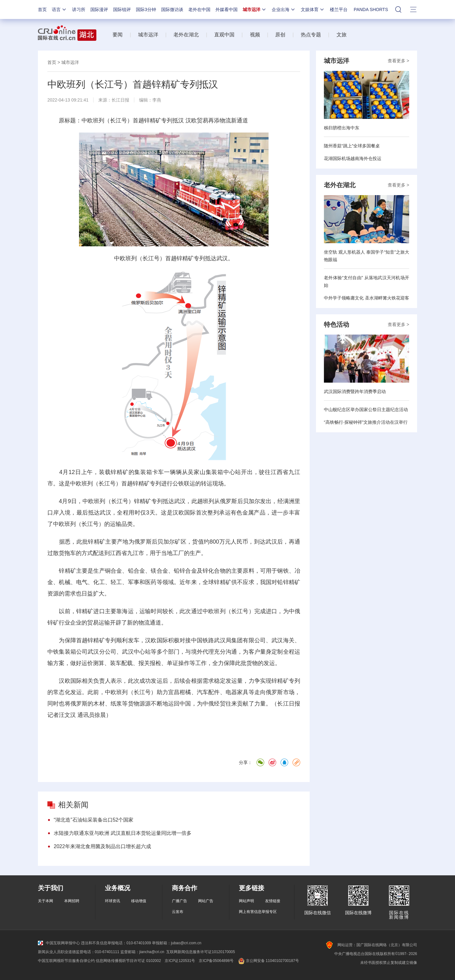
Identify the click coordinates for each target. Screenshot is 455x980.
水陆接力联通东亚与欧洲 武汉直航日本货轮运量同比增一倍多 (123, 833)
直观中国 (224, 35)
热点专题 (311, 35)
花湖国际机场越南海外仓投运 (353, 158)
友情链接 (273, 901)
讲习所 (79, 9)
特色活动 (337, 324)
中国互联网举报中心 (59, 943)
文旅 (342, 35)
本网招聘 (72, 901)
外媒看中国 (227, 9)
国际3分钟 (146, 9)
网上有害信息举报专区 (258, 912)
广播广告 (179, 901)
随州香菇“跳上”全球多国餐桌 (352, 146)
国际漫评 (99, 9)
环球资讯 (112, 901)
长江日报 (120, 100)
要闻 (118, 35)
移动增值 (139, 901)
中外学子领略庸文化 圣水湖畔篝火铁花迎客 (367, 298)
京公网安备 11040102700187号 (268, 961)
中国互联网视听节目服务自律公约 (66, 961)
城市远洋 (255, 9)
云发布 (178, 912)
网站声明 (246, 901)
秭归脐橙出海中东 (342, 128)
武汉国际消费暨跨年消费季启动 (355, 391)
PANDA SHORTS (371, 9)
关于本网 (45, 901)
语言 (59, 9)
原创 (280, 35)
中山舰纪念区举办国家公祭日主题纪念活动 (366, 410)
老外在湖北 (186, 35)
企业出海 (284, 9)
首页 (42, 9)
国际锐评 (122, 9)
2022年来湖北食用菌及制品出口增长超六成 (102, 846)
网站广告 (206, 901)
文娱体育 (313, 9)
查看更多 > (398, 61)
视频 (255, 35)
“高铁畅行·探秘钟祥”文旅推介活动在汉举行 (366, 422)
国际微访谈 (172, 9)
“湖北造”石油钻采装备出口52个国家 (94, 820)
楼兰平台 (339, 9)
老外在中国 (199, 9)
